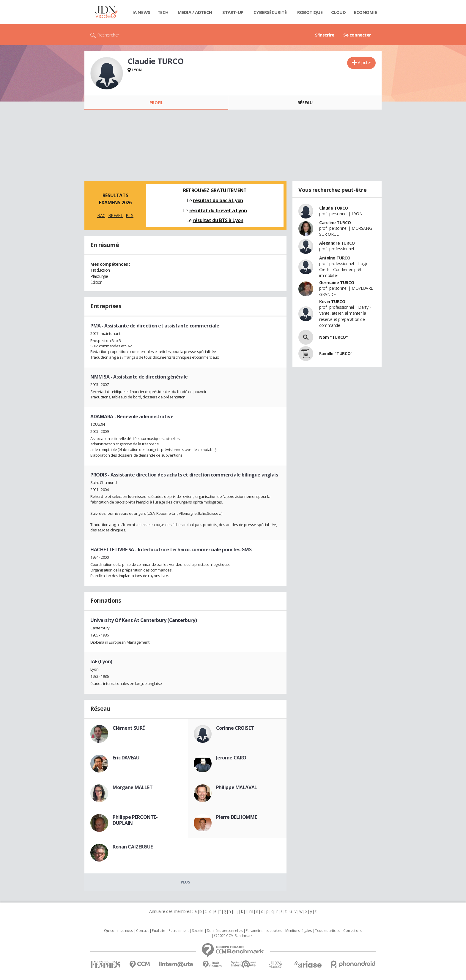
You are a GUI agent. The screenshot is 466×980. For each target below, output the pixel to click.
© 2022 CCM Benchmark (233, 936)
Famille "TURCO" (336, 353)
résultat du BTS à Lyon (218, 220)
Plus (185, 882)
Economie (366, 12)
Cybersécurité (270, 12)
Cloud (339, 12)
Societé (198, 931)
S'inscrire (325, 35)
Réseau (305, 103)
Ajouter (365, 62)
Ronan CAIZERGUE (133, 847)
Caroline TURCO (335, 223)
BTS (130, 215)
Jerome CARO (231, 758)
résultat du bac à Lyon (218, 200)
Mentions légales (298, 931)
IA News (141, 12)
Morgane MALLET (133, 787)
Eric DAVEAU (126, 758)
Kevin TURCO (332, 301)
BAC (101, 215)
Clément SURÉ (129, 728)
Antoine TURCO (335, 258)
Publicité (158, 931)
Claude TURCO (334, 208)
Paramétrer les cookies (264, 931)
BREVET (115, 215)
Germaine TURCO (337, 282)
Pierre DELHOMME (237, 817)
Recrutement (178, 931)
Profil (156, 103)
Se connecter (357, 35)
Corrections (352, 931)
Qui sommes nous (118, 931)
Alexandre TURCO (337, 243)
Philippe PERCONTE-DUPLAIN (135, 820)
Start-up (233, 12)
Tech (163, 12)
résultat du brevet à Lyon (218, 210)
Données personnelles (225, 931)
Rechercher (108, 35)
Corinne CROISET (235, 728)
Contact (142, 931)
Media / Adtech (195, 12)
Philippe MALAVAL (237, 787)
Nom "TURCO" (333, 337)
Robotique (310, 12)
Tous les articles (328, 931)
